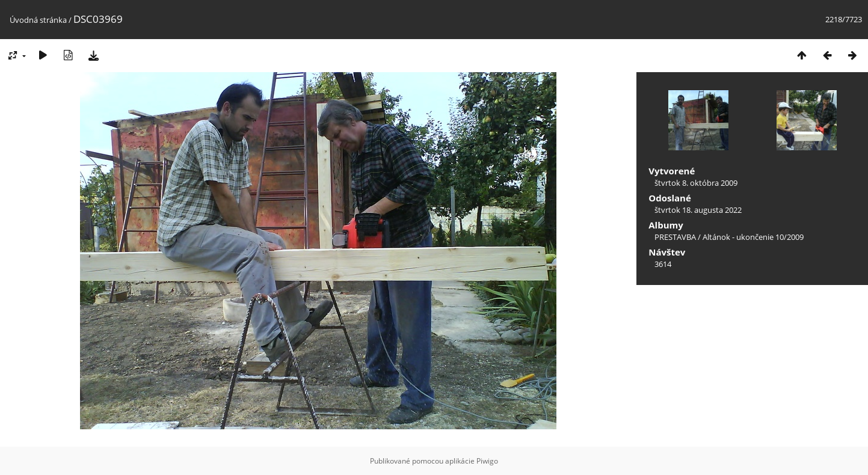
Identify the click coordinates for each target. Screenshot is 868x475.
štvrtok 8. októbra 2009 (696, 183)
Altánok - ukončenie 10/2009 (753, 237)
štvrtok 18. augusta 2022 (698, 210)
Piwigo (487, 461)
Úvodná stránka (38, 20)
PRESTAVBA (676, 237)
